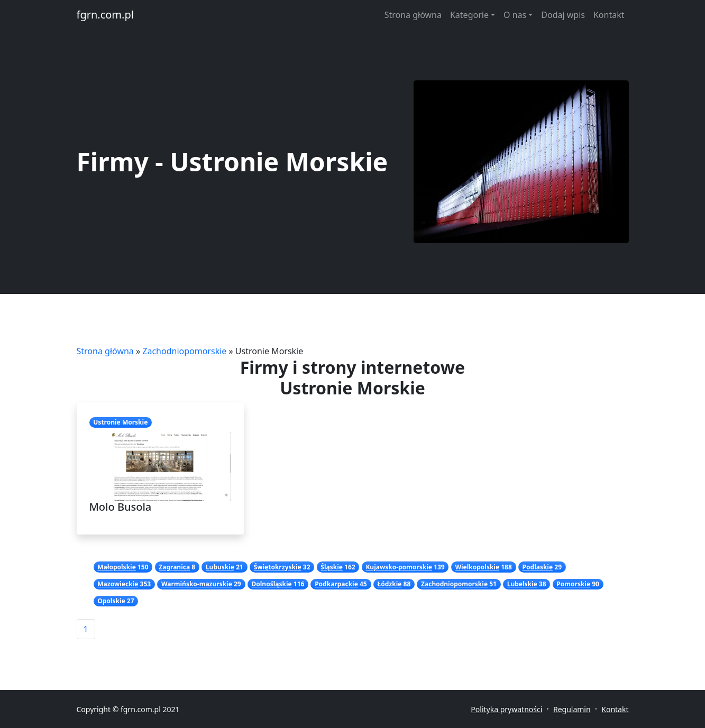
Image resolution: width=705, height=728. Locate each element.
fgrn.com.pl (105, 15)
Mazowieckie (118, 584)
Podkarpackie (336, 584)
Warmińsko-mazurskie (197, 584)
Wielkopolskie (477, 567)
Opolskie (111, 601)
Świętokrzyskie (278, 567)
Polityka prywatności (506, 709)
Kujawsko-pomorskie (399, 567)
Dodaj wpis (563, 15)
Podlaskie (538, 567)
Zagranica (174, 567)
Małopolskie (117, 567)
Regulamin (572, 709)
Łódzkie (389, 584)
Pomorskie (573, 584)
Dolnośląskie (272, 584)
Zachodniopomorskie (184, 351)
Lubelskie (522, 584)
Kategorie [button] (469, 15)
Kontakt (609, 15)
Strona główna (413, 15)
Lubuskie (220, 567)
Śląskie (332, 567)
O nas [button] (515, 15)
